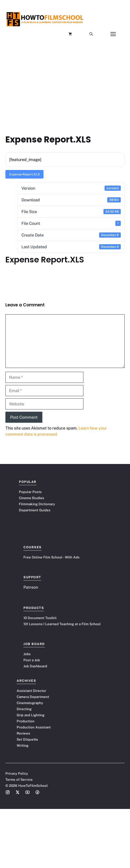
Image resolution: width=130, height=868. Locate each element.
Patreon (31, 587)
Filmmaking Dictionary (37, 504)
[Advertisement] (65, 80)
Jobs (27, 654)
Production (26, 721)
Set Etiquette (27, 739)
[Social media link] (8, 792)
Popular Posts (30, 492)
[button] (91, 34)
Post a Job (32, 660)
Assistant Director (31, 691)
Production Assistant (34, 727)
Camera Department (33, 697)
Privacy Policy (17, 773)
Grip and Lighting (31, 715)
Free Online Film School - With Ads (51, 557)
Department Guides (35, 510)
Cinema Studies (32, 498)
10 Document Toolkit (40, 618)
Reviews (23, 733)
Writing (23, 745)
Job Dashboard (35, 666)
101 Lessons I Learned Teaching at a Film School (62, 624)
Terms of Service (19, 780)
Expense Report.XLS (24, 174)
